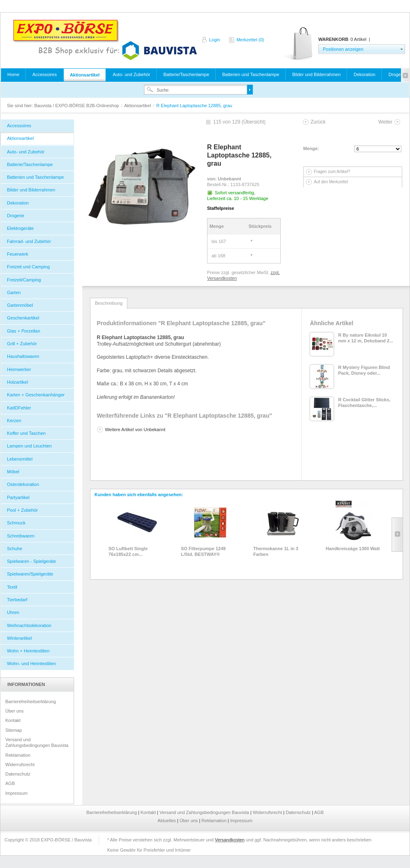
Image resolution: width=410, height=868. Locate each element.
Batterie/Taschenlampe (186, 74)
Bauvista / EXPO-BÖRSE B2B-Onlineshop (105, 40)
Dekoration (364, 74)
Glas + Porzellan (24, 331)
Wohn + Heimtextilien (28, 651)
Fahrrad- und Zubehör (29, 241)
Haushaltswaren (23, 356)
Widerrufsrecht (20, 765)
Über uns (15, 711)
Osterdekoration (23, 484)
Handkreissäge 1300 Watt (353, 549)
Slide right (397, 535)
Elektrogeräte (20, 228)
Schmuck (16, 523)
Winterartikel (19, 638)
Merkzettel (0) (250, 40)
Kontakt (13, 720)
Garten (14, 292)
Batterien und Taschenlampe (251, 74)
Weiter (385, 122)
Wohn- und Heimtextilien (32, 663)
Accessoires (44, 74)
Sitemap (14, 730)
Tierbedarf (17, 600)
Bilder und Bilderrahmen (316, 74)
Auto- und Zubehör (131, 74)
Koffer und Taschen (26, 433)
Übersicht (253, 122)
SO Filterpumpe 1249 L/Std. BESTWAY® (203, 551)
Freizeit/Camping (24, 280)
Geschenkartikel (23, 318)
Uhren (13, 612)
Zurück (318, 122)
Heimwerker (19, 369)
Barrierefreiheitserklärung (31, 702)
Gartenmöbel (20, 305)
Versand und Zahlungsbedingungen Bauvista (37, 742)
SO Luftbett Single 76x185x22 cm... (128, 551)
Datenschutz (18, 774)
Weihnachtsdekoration (29, 625)
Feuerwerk (18, 254)
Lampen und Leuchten (29, 446)
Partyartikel (18, 497)
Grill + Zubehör (22, 344)
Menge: (311, 148)
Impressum (16, 793)
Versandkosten (230, 840)
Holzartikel (17, 382)
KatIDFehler (19, 408)
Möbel (13, 472)
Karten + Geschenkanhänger (36, 395)
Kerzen (14, 421)
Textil (12, 587)
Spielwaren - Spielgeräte (32, 561)
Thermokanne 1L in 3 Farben (276, 551)
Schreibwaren (21, 536)
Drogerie (16, 216)
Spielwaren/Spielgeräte (30, 574)
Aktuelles (167, 821)
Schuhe (15, 549)
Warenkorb (298, 44)
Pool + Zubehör (23, 510)
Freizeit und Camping (28, 267)
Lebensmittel (20, 459)
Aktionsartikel (85, 75)
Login (215, 40)
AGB (10, 783)
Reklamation (18, 755)
